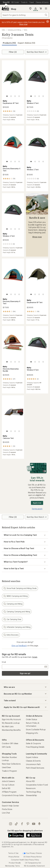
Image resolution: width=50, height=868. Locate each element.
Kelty (3, 30)
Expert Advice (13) (26, 43)
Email (4, 662)
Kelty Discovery (11, 635)
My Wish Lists (8, 726)
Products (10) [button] (9, 43)
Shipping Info (32, 733)
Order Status (32, 719)
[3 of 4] (15, 96)
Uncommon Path (33, 764)
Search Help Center (10, 806)
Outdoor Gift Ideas (10, 743)
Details (35, 657)
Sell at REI (6, 788)
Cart (41, 8)
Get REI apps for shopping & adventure (25, 831)
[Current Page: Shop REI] (6, 2)
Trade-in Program (9, 771)
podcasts (39, 824)
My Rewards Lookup (11, 723)
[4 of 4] (19, 96)
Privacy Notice (14, 857)
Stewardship (31, 795)
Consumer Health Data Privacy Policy (25, 860)
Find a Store (7, 809)
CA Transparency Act (33, 863)
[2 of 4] (11, 96)
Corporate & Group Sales (13, 795)
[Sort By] (36, 52)
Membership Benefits (11, 730)
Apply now (37, 503)
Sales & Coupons (33, 743)
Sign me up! (25, 673)
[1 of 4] (7, 96)
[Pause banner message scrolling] (47, 22)
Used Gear (6, 767)
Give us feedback (19, 646)
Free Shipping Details (35, 747)
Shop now (37, 237)
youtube (34, 824)
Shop (14, 9)
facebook (22, 824)
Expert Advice (32, 757)
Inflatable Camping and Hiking (17, 627)
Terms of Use (13, 853)
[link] (13, 80)
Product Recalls (15, 863)
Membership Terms (12, 866)
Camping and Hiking (14, 30)
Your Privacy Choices (32, 853)
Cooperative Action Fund (37, 785)
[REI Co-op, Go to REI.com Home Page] (5, 8)
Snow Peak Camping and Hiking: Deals (20, 588)
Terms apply (37, 509)
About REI (30, 781)
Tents (25, 30)
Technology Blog (33, 792)
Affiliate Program (9, 792)
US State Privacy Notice (32, 857)
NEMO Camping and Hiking (15, 596)
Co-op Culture (8, 785)
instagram (11, 824)
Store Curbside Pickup (36, 729)
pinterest (28, 824)
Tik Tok (16, 824)
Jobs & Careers (8, 781)
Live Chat (6, 813)
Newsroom (31, 788)
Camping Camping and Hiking (17, 612)
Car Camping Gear (12, 619)
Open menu (46, 8)
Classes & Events (33, 761)
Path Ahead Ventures (35, 768)
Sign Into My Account (11, 719)
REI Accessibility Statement (34, 866)
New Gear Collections (11, 764)
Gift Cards (6, 747)
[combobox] (25, 15)
